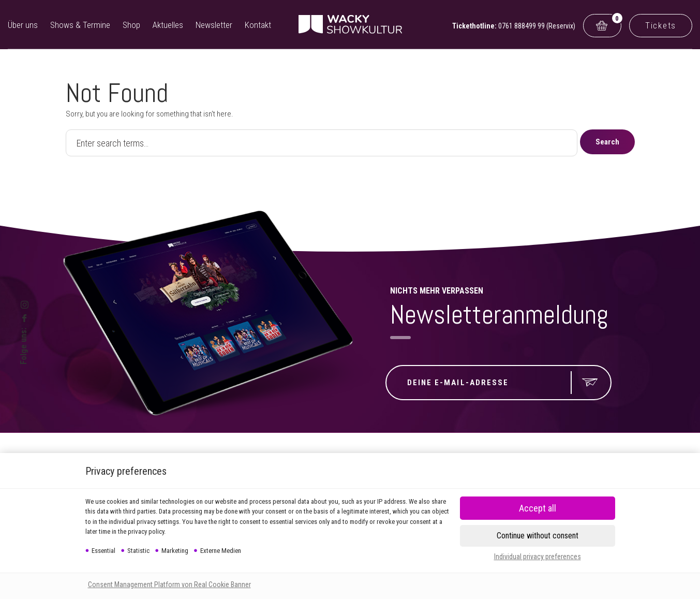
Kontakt (258, 25)
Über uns (23, 25)
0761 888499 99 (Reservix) (537, 26)
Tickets (661, 25)
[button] (538, 536)
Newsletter (214, 25)
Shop (131, 25)
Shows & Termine (80, 25)
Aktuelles (168, 25)
